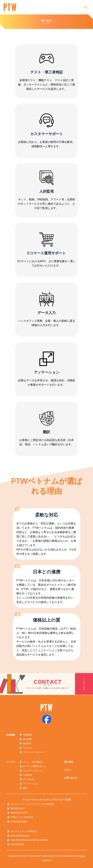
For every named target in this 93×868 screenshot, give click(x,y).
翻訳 (23, 788)
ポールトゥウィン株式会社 (22, 831)
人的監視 (25, 775)
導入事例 (69, 762)
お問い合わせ (71, 778)
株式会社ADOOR (17, 813)
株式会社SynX (16, 808)
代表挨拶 (25, 735)
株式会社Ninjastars (18, 836)
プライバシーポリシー (32, 752)
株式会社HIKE (15, 844)
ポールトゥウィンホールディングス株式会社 (30, 804)
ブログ (67, 770)
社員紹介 (25, 744)
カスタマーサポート (31, 771)
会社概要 (25, 739)
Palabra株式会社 (17, 822)
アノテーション (28, 784)
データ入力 (26, 779)
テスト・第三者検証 (31, 762)
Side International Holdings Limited (27, 840)
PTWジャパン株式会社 (20, 817)
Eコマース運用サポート (32, 766)
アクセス (25, 748)
